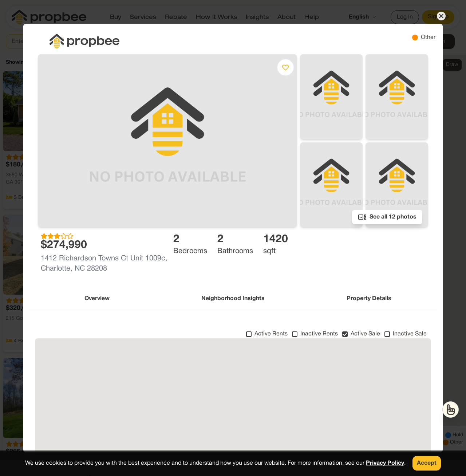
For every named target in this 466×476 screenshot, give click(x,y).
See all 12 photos (387, 217)
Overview (97, 299)
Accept (427, 463)
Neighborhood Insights (233, 299)
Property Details (369, 299)
